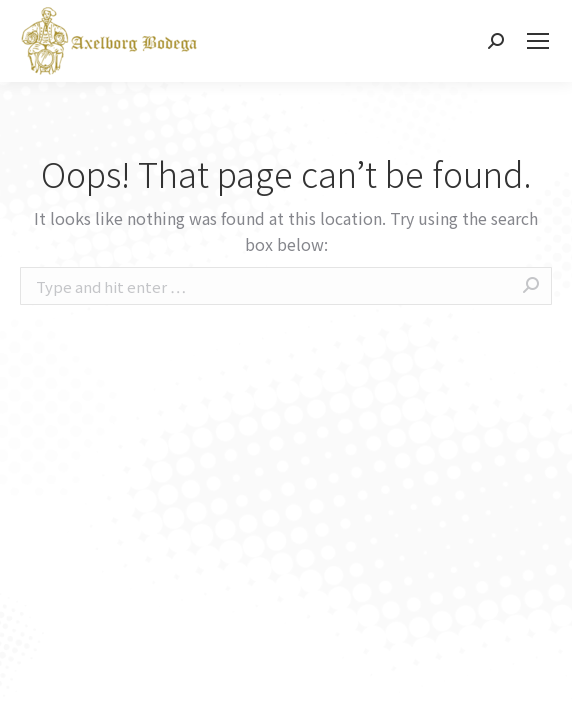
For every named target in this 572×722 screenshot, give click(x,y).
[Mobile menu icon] (538, 41)
